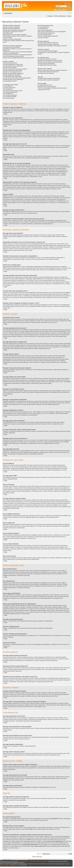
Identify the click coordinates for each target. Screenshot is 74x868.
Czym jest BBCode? (8, 86)
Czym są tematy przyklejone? (10, 95)
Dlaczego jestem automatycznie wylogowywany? (15, 30)
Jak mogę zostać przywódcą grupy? (46, 33)
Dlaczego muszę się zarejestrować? (12, 29)
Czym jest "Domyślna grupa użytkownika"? (48, 36)
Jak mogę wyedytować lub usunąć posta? (13, 64)
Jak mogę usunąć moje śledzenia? (46, 73)
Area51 (31, 829)
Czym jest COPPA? (8, 38)
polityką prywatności (6, 865)
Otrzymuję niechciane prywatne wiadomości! (48, 44)
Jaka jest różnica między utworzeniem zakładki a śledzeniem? (52, 70)
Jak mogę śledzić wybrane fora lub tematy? (48, 72)
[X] (25, 865)
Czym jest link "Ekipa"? (43, 38)
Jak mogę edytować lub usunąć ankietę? (13, 70)
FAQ (57, 16)
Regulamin (51, 16)
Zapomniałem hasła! (8, 33)
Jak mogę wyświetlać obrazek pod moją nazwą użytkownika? (18, 55)
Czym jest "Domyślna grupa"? (45, 35)
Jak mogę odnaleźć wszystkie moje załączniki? (49, 78)
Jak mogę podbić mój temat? (10, 81)
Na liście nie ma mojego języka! (10, 53)
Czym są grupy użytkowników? (45, 30)
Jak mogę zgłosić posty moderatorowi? (12, 76)
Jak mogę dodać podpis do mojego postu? (13, 66)
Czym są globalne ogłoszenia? (10, 92)
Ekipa (30, 860)
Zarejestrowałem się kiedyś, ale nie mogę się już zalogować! (17, 36)
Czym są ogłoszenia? (8, 94)
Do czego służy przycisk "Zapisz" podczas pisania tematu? (17, 78)
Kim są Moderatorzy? (43, 29)
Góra (6, 114)
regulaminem (17, 865)
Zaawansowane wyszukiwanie (64, 8)
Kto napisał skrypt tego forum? (45, 85)
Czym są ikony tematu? (9, 98)
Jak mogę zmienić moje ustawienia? (12, 47)
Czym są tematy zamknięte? (10, 97)
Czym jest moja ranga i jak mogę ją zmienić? (14, 56)
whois (29, 840)
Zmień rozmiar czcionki (70, 13)
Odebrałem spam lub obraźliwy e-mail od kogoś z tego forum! (52, 46)
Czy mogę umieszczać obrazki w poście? (13, 91)
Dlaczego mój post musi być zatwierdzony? (13, 79)
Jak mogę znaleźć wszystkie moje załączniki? (49, 80)
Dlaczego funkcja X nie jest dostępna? (47, 87)
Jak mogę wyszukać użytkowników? (46, 64)
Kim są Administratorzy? (43, 27)
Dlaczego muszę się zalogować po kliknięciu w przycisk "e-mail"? (18, 58)
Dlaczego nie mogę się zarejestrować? (12, 39)
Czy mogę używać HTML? (9, 88)
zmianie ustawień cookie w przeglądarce (38, 861)
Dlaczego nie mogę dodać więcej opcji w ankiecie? (15, 69)
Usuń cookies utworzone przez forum (41, 860)
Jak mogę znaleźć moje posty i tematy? (47, 65)
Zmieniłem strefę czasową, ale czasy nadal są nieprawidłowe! (18, 52)
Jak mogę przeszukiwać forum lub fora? (47, 59)
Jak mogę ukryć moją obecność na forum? (13, 32)
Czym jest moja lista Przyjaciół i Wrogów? (48, 51)
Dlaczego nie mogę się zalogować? (11, 27)
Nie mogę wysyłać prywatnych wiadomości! (48, 43)
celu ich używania (23, 861)
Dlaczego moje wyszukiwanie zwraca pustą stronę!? (50, 62)
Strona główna (8, 13)
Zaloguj (69, 16)
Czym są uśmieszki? (8, 89)
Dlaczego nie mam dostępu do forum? (12, 72)
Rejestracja (63, 16)
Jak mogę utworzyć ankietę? (10, 67)
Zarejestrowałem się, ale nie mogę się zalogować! (15, 35)
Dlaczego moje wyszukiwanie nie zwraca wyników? (50, 61)
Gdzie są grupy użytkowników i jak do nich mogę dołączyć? (52, 32)
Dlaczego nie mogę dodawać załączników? (13, 73)
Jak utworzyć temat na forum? (10, 63)
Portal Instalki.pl (68, 4)
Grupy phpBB (54, 819)
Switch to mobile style (37, 857)
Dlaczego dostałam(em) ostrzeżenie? (12, 75)
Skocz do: (39, 854)
